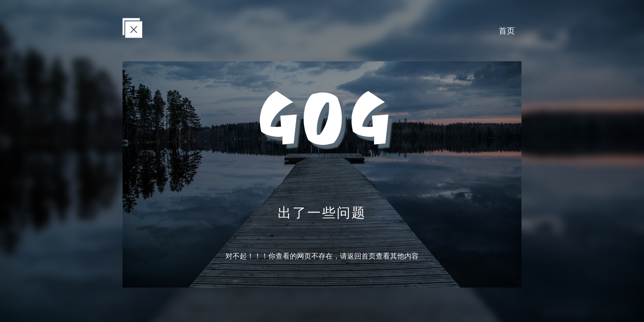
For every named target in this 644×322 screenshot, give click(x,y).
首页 (507, 30)
